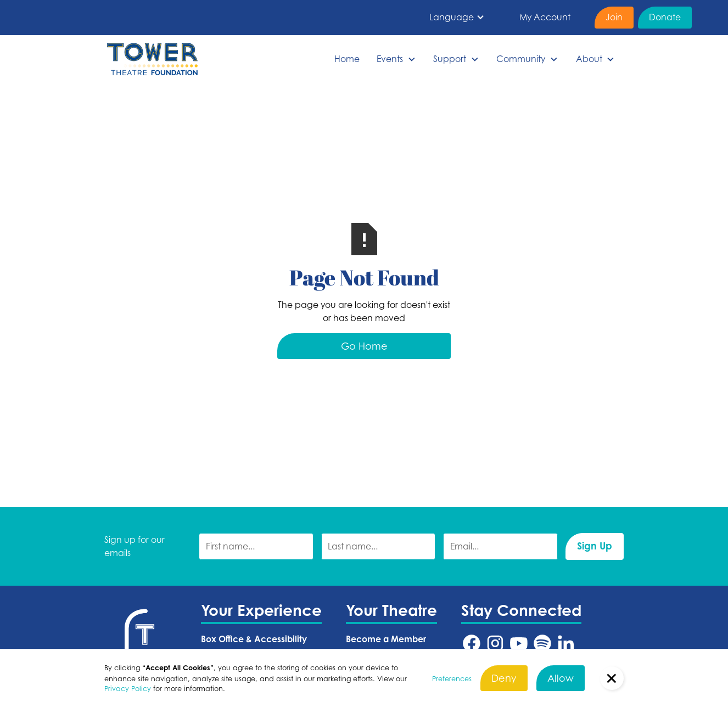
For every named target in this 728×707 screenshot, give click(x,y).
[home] (152, 59)
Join (614, 17)
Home (347, 59)
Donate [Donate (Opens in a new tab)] (665, 17)
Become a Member (386, 639)
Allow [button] (561, 678)
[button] (457, 18)
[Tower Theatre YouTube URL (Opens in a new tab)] (519, 643)
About (589, 59)
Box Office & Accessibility (254, 639)
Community (521, 59)
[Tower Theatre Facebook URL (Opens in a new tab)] (472, 643)
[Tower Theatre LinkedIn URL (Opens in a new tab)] (566, 643)
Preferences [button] (452, 678)
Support (450, 59)
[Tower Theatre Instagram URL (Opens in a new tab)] (495, 643)
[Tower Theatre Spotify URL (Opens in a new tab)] (542, 643)
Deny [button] (504, 678)
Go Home (364, 346)
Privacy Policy (128, 688)
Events (390, 59)
